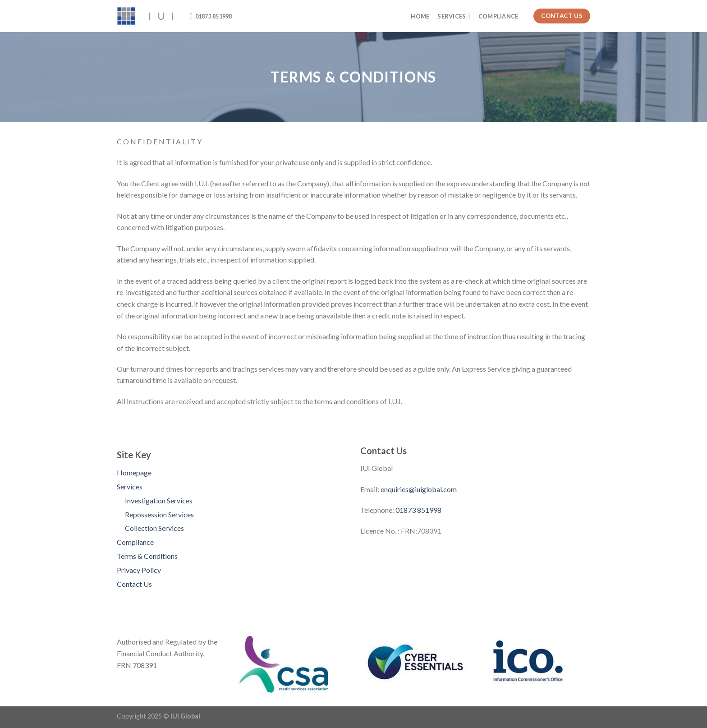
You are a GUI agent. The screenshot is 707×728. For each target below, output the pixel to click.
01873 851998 (418, 510)
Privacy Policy (139, 570)
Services (454, 16)
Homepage (134, 472)
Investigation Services (159, 500)
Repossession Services (159, 514)
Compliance (498, 16)
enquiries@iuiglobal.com (419, 489)
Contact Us (134, 584)
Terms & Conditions (147, 556)
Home (420, 16)
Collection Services (154, 528)
